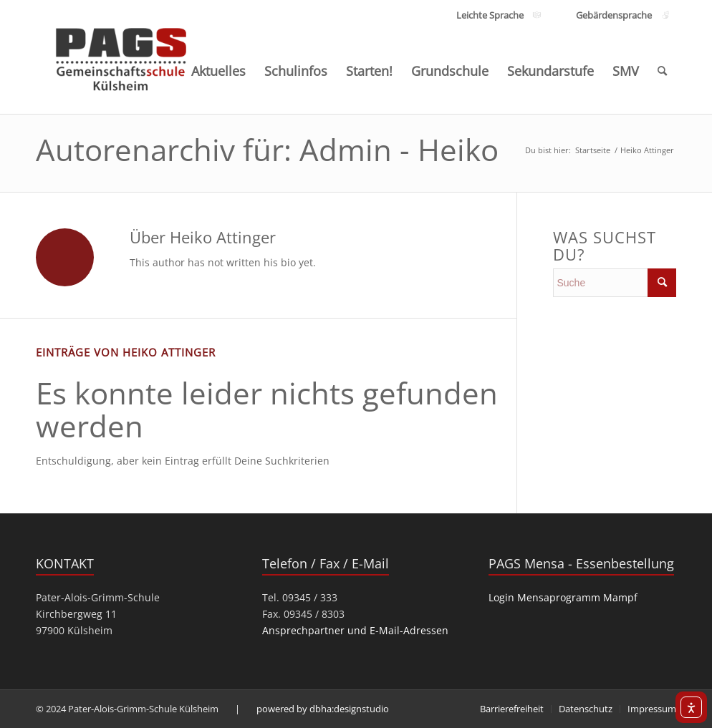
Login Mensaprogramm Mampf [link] (563, 597)
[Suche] (662, 71)
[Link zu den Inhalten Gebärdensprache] (614, 15)
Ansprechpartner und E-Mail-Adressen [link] (355, 630)
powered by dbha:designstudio (323, 709)
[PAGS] (122, 56)
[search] (615, 283)
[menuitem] (218, 71)
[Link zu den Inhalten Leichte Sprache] (490, 15)
